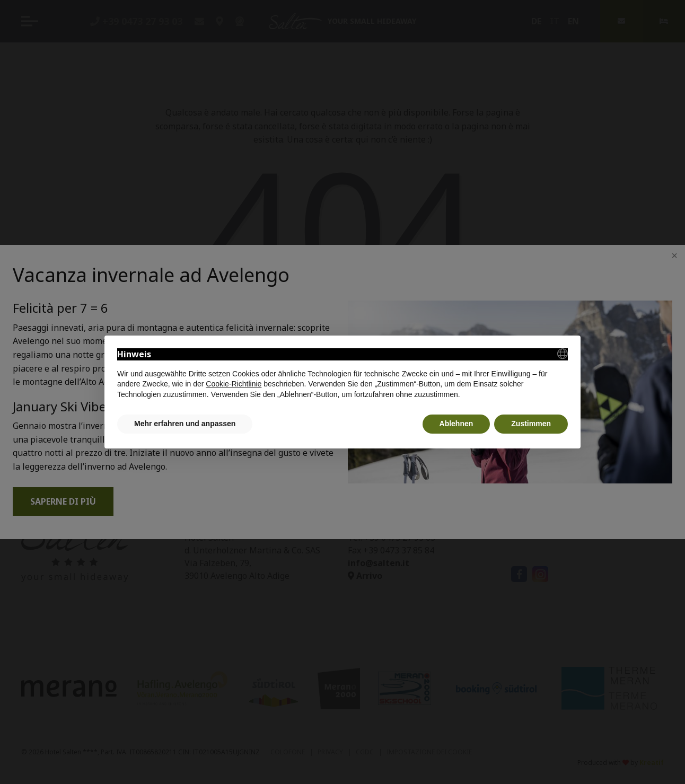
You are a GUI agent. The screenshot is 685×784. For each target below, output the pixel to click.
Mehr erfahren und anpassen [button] (185, 424)
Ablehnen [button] (456, 424)
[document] (342, 374)
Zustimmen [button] (531, 424)
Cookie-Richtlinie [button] (234, 384)
